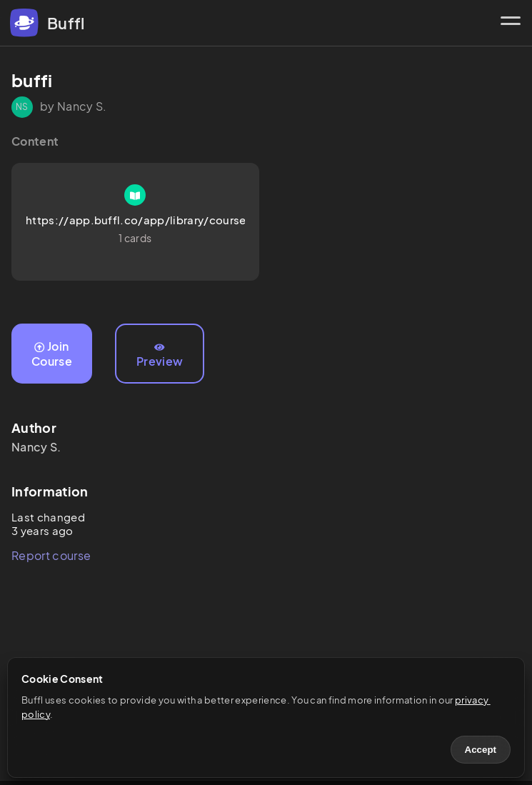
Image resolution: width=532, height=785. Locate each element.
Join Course (52, 354)
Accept (481, 750)
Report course (51, 555)
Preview (160, 356)
